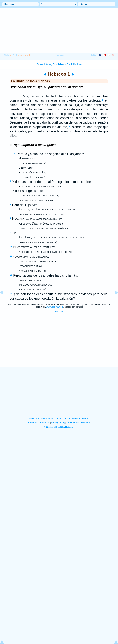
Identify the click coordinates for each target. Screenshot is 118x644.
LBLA (14, 55)
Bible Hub (59, 312)
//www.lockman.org (55, 307)
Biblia (6, 55)
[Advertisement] (59, 344)
